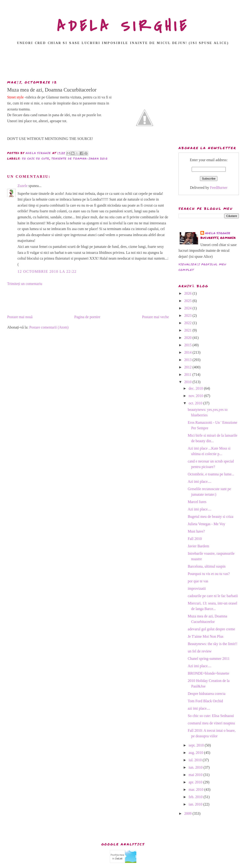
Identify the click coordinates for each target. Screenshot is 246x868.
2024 (188, 308)
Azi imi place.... (199, 481)
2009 (188, 813)
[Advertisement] (123, 64)
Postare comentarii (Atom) (49, 327)
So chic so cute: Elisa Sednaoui (211, 716)
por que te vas (198, 581)
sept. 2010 (197, 745)
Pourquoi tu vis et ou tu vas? (209, 574)
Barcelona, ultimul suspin (207, 566)
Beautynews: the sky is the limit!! (213, 644)
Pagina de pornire (87, 317)
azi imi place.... (199, 708)
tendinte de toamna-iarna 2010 (79, 158)
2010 (188, 382)
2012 (188, 367)
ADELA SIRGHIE (123, 26)
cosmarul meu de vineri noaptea (211, 723)
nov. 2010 (196, 396)
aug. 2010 (196, 753)
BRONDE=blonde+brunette (208, 673)
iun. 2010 (196, 767)
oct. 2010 (196, 403)
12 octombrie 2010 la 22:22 (47, 271)
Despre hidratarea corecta (206, 694)
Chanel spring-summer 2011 (209, 659)
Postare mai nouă (20, 317)
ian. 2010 (196, 804)
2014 (188, 352)
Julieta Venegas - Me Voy (206, 524)
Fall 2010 (195, 539)
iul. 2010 (196, 760)
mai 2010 (196, 775)
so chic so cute (36, 158)
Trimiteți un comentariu (25, 284)
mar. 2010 (196, 789)
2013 (188, 360)
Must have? (196, 531)
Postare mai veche (155, 317)
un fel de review (200, 651)
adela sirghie (218, 233)
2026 (188, 293)
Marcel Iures (197, 502)
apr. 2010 (196, 782)
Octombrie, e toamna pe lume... (211, 474)
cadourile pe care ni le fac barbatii (213, 596)
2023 (188, 316)
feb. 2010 (196, 797)
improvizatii (197, 588)
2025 (188, 301)
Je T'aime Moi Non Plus (206, 636)
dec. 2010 (196, 388)
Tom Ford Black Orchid (205, 701)
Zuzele (23, 186)
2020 (188, 338)
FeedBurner (219, 188)
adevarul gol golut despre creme (211, 629)
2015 (188, 345)
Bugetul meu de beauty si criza (211, 517)
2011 (188, 375)
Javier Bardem (198, 546)
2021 (188, 330)
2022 (188, 323)
